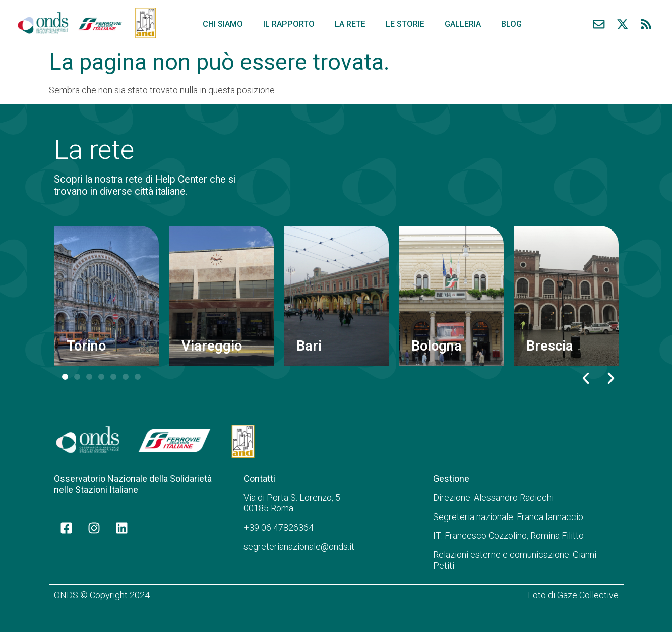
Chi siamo (223, 24)
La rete (350, 24)
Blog (511, 24)
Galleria (463, 24)
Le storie (405, 24)
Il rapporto (289, 24)
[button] (586, 378)
